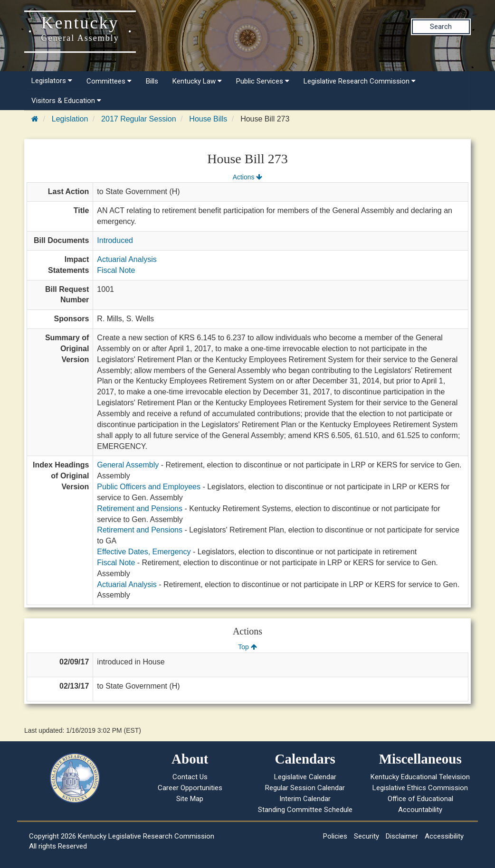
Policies (335, 836)
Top (247, 647)
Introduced (115, 240)
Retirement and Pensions (140, 509)
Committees (109, 81)
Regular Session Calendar (305, 788)
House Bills (208, 119)
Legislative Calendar (305, 777)
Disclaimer (402, 836)
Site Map (190, 799)
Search (441, 27)
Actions (247, 177)
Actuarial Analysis (127, 259)
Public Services (263, 81)
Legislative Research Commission (360, 81)
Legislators (52, 81)
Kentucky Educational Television (420, 777)
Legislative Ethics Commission (420, 788)
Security (366, 836)
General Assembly (128, 465)
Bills (152, 81)
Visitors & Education (66, 101)
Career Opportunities (190, 788)
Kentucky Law (197, 81)
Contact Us (190, 777)
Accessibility (444, 836)
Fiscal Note (116, 270)
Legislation (70, 119)
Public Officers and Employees (149, 487)
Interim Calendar (305, 799)
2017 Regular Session (138, 119)
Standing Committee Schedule (305, 810)
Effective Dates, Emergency (144, 552)
